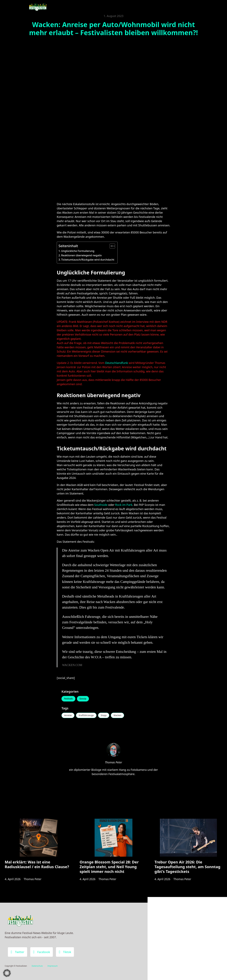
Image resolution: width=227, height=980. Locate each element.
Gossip (84, 699)
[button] (7, 973)
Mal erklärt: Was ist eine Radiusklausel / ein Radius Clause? (37, 867)
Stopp (106, 716)
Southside (101, 505)
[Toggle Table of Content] (111, 246)
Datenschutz (37, 966)
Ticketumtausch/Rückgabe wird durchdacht (88, 260)
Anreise (68, 716)
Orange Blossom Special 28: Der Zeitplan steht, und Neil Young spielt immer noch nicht (109, 869)
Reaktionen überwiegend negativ (81, 255)
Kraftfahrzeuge (88, 716)
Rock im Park (124, 505)
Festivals (69, 699)
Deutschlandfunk (116, 363)
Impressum (52, 966)
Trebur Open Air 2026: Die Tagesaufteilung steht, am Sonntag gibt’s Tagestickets (187, 869)
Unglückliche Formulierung (78, 251)
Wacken (121, 716)
